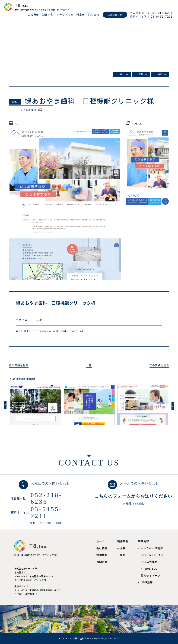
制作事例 (123, 541)
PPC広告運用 (149, 562)
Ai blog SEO (149, 569)
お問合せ (102, 562)
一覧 (89, 365)
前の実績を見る (19, 365)
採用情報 (102, 555)
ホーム (101, 541)
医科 (141, 74)
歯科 (160, 74)
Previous (5, 405)
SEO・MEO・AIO (152, 555)
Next (173, 406)
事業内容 (143, 541)
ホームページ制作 (152, 548)
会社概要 (102, 548)
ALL (122, 74)
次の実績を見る (159, 365)
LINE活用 (147, 582)
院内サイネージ (150, 576)
